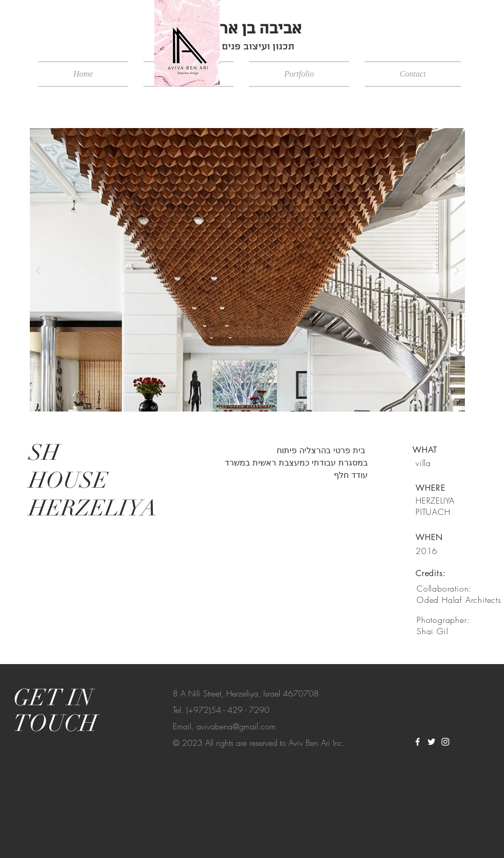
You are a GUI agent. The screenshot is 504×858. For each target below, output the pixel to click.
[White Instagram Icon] (445, 742)
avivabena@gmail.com (236, 726)
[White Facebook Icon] (418, 742)
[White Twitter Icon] (431, 742)
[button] (247, 270)
